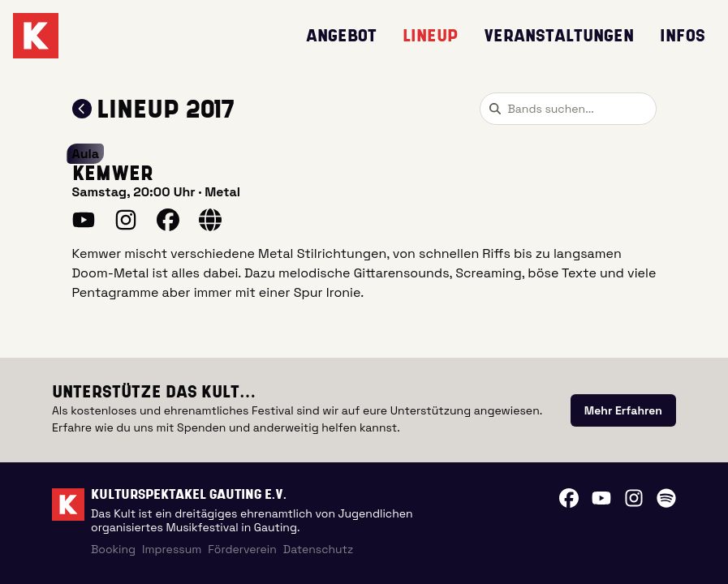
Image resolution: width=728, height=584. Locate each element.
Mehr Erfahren (623, 410)
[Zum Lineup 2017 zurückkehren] (82, 109)
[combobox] (568, 109)
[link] (623, 410)
